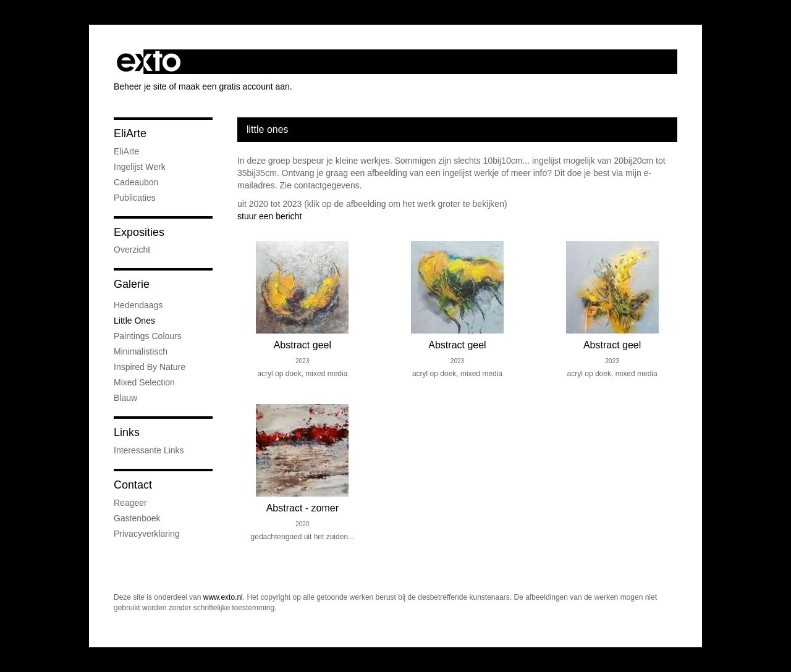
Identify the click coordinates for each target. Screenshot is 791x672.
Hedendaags (138, 305)
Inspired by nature (150, 367)
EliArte (130, 133)
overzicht (132, 250)
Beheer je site (140, 86)
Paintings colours (148, 336)
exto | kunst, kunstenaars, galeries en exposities (149, 62)
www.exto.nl (223, 597)
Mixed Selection (144, 382)
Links (127, 432)
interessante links (149, 450)
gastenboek (137, 518)
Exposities (139, 232)
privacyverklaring (147, 534)
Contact (133, 485)
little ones (134, 321)
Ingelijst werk (140, 167)
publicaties (135, 198)
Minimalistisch (141, 351)
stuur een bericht (269, 216)
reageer (130, 503)
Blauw (125, 398)
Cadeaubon (136, 182)
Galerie (132, 284)
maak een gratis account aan (234, 86)
